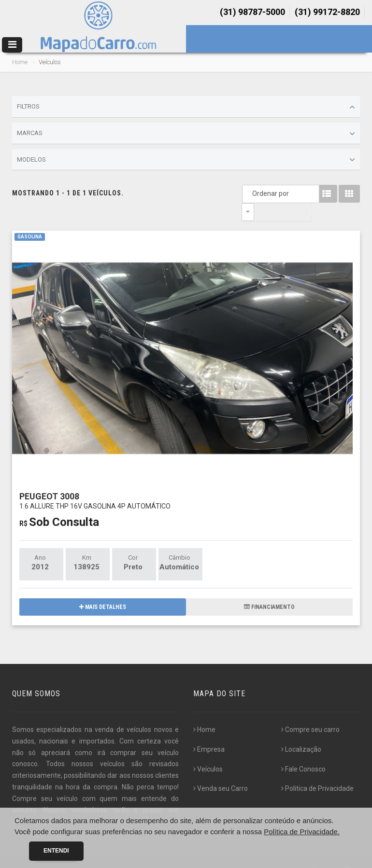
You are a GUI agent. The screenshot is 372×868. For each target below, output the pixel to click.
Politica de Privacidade (317, 771)
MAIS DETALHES (103, 589)
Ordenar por (250, 193)
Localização (301, 731)
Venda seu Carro (221, 771)
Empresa (209, 731)
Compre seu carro (310, 712)
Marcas (186, 134)
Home (20, 62)
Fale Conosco (303, 751)
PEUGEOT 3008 (95, 483)
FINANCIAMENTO (269, 589)
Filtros (186, 107)
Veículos (208, 751)
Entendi (56, 851)
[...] (49, 803)
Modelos (186, 160)
